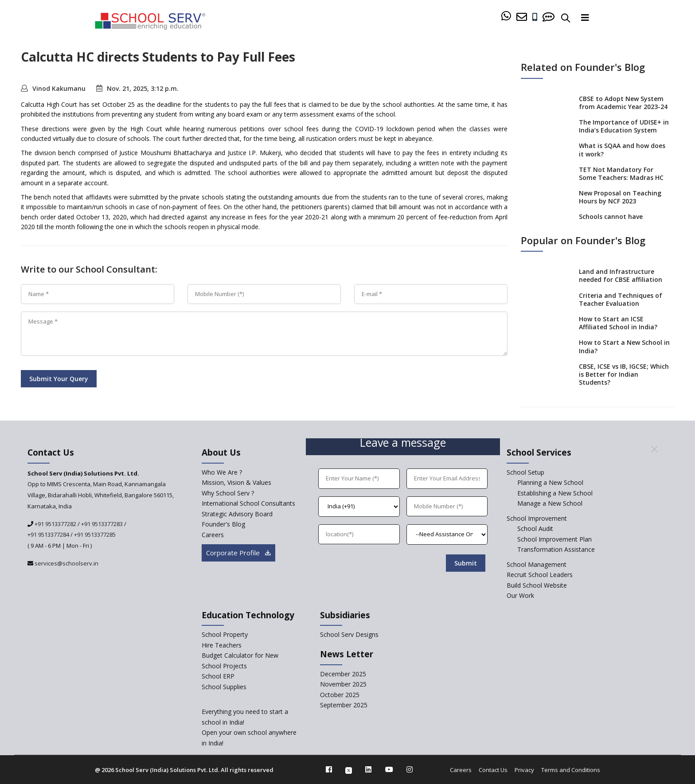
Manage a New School (550, 503)
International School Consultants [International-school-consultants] (248, 503)
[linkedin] (368, 769)
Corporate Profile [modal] (238, 553)
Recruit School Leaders (540, 575)
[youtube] (389, 769)
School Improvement (537, 518)
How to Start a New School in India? (624, 346)
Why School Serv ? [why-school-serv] (228, 493)
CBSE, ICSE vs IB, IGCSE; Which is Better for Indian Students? (624, 374)
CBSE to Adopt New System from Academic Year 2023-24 (623, 102)
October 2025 (340, 695)
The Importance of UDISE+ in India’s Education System (624, 126)
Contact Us (493, 770)
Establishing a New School (555, 493)
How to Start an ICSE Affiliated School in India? (618, 323)
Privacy (524, 770)
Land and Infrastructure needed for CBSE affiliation (621, 275)
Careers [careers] (213, 535)
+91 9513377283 (102, 524)
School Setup (525, 472)
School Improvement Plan (554, 539)
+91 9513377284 (48, 534)
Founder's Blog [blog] (223, 524)
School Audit (535, 529)
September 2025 (344, 705)
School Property (225, 634)
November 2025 (343, 684)
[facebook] (329, 769)
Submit (466, 563)
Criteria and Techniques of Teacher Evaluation (621, 299)
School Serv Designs (349, 634)
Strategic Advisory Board (237, 514)
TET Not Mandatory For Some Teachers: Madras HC (621, 174)
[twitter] (349, 769)
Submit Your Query (59, 379)
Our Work (520, 595)
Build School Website (537, 585)
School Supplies (224, 687)
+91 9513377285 (95, 534)
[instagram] (410, 769)
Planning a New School (550, 482)
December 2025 (343, 674)
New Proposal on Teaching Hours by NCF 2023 (620, 197)
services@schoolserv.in (66, 563)
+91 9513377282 (55, 524)
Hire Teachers (222, 645)
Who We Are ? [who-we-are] (222, 472)
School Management (537, 564)
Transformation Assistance (556, 549)
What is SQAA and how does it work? (622, 150)
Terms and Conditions (571, 770)
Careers (461, 770)
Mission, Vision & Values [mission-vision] (236, 482)
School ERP (218, 676)
